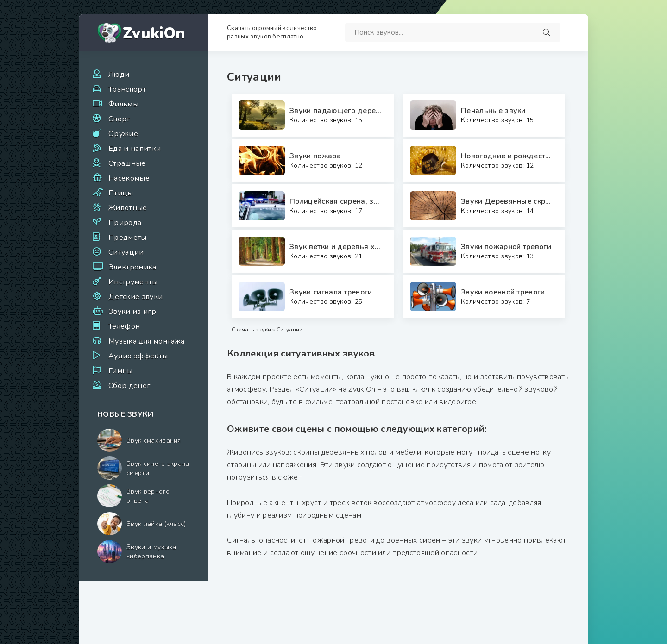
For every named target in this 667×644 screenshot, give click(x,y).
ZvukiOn (154, 34)
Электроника (132, 267)
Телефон (124, 326)
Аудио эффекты (138, 356)
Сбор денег (129, 386)
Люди (119, 75)
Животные (128, 208)
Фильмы (123, 104)
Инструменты (133, 282)
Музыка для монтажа (147, 341)
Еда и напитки (135, 149)
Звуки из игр (132, 312)
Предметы (128, 238)
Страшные (127, 163)
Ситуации (126, 252)
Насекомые (129, 178)
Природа (125, 223)
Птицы (121, 193)
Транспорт (127, 89)
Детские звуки (135, 297)
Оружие (123, 134)
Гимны (121, 371)
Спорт (119, 119)
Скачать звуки (251, 330)
